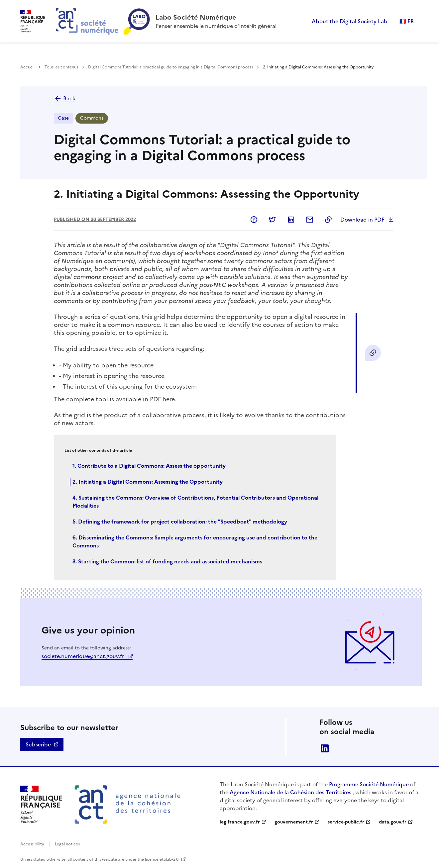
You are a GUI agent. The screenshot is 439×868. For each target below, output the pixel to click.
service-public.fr (346, 822)
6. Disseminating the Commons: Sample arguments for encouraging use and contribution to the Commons (195, 541)
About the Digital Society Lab (350, 21)
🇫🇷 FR (407, 21)
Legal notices (67, 844)
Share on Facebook (254, 220)
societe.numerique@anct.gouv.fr (83, 656)
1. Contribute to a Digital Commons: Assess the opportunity (149, 466)
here (169, 399)
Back (65, 98)
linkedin (325, 748)
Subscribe (38, 744)
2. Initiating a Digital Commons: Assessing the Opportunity (148, 482)
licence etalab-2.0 (162, 859)
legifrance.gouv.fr (240, 822)
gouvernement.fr (294, 822)
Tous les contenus (61, 67)
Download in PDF (363, 220)
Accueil (27, 67)
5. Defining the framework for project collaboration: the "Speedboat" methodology (180, 522)
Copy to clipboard (328, 220)
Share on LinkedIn (291, 220)
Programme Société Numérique (369, 784)
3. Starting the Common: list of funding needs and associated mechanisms (167, 561)
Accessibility (33, 844)
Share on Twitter (273, 220)
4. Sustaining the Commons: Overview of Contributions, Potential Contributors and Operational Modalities (195, 502)
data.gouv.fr (393, 822)
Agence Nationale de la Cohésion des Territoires (290, 792)
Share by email (310, 220)
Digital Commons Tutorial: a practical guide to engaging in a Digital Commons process (170, 67)
